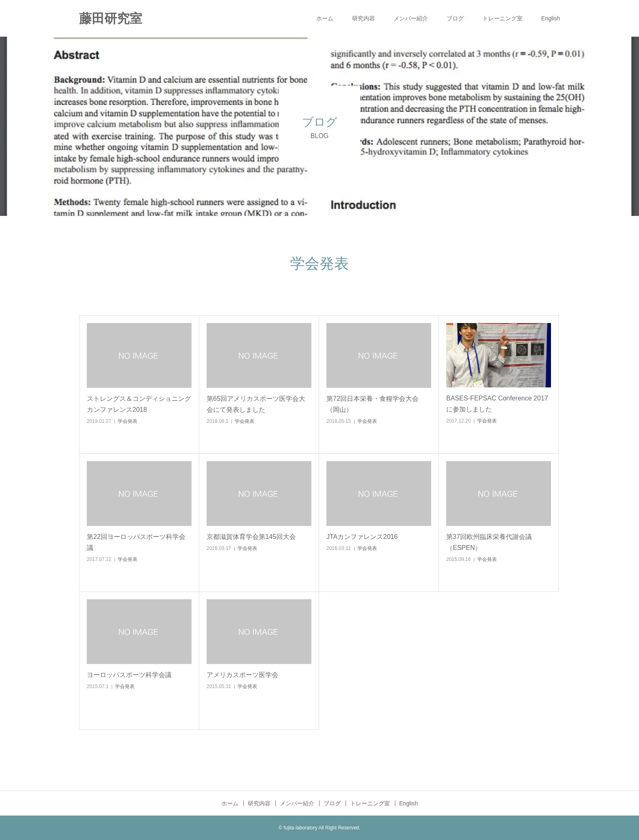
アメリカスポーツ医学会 (242, 675)
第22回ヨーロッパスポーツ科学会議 (136, 542)
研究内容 (364, 18)
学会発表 (128, 421)
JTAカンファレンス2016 (362, 537)
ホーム (325, 18)
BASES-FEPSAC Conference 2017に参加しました (497, 404)
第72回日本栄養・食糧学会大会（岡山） (372, 404)
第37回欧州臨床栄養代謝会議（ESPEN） (489, 542)
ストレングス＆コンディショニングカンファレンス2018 (139, 404)
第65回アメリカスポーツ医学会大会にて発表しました (256, 404)
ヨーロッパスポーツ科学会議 (129, 675)
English (551, 18)
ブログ (455, 18)
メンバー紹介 (411, 18)
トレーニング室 (502, 18)
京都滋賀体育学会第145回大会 (251, 537)
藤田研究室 (111, 19)
